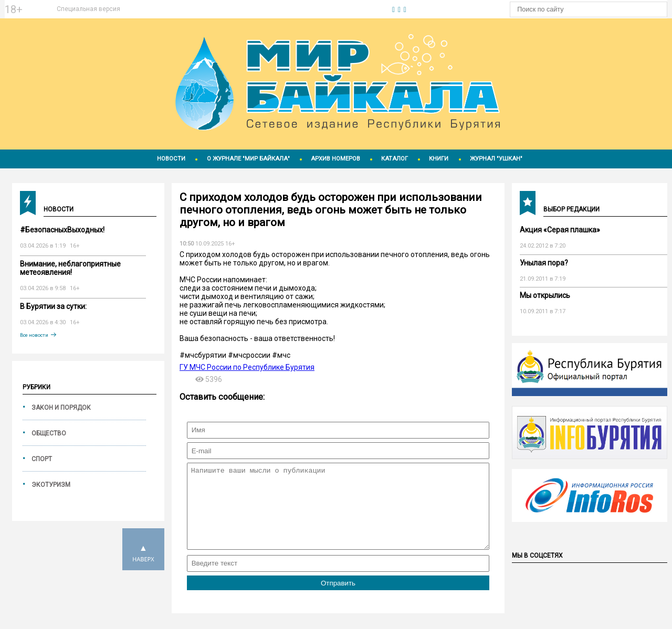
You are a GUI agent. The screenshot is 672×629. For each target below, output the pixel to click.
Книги (439, 159)
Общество (49, 433)
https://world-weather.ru (256, 5)
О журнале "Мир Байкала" (248, 159)
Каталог (395, 159)
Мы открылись (545, 295)
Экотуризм (51, 485)
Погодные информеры (256, 14)
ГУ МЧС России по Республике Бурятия (247, 367)
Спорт (42, 459)
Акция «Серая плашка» (560, 230)
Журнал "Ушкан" (496, 159)
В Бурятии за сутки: (53, 306)
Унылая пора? (544, 263)
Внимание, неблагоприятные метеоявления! (70, 268)
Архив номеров (335, 159)
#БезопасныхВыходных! (62, 230)
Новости (171, 159)
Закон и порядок (61, 408)
